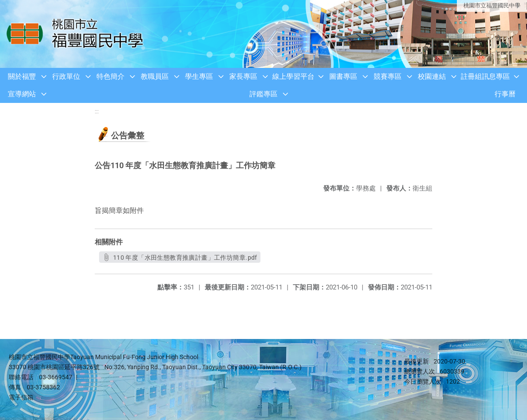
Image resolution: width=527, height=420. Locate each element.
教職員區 (155, 76)
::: (97, 111)
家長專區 (243, 76)
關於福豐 (22, 76)
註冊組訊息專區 (485, 76)
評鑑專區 (263, 94)
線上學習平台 (293, 76)
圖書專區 (343, 76)
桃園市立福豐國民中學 (492, 5)
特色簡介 (110, 76)
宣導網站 (22, 94)
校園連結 (432, 76)
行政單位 (66, 76)
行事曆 (505, 94)
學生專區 (199, 76)
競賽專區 (388, 76)
